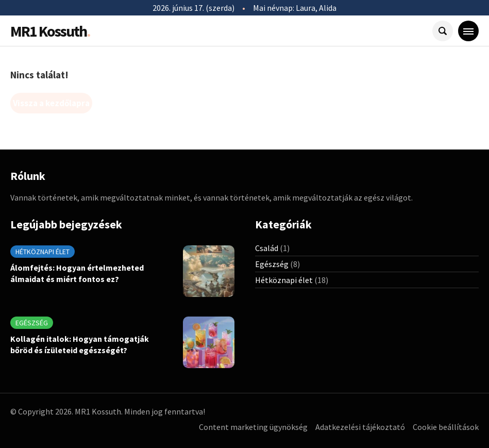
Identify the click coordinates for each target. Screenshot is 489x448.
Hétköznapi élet (43, 252)
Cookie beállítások (446, 427)
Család (267, 248)
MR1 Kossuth (50, 31)
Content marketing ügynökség (253, 427)
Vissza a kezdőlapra (51, 103)
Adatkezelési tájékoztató (360, 427)
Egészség (32, 323)
